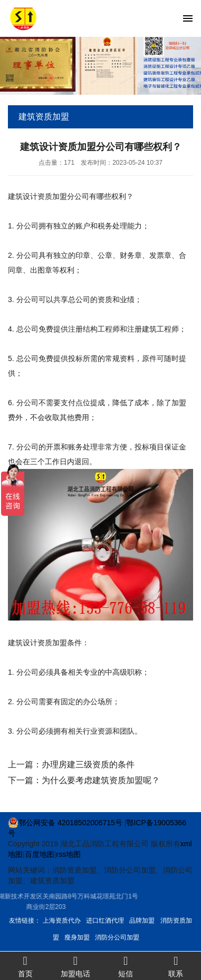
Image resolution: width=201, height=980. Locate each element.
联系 (176, 966)
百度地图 (40, 854)
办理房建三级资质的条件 (88, 764)
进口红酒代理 (105, 921)
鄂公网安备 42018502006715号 (65, 823)
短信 (126, 966)
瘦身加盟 (77, 937)
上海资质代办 (62, 921)
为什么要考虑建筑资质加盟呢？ (101, 780)
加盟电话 (75, 966)
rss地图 (68, 854)
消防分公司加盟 (117, 937)
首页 (25, 966)
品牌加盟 (142, 921)
